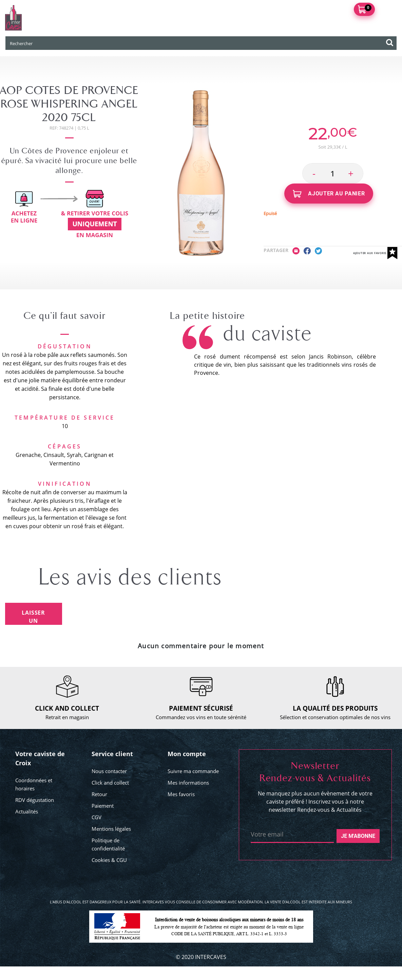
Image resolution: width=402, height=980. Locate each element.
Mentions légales (111, 829)
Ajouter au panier (329, 194)
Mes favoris (181, 794)
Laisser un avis (33, 617)
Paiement (103, 806)
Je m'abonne (358, 836)
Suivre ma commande (193, 771)
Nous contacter (109, 771)
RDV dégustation (35, 800)
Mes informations (188, 783)
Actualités (27, 811)
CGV (97, 817)
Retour (99, 794)
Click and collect (110, 783)
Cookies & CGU (109, 860)
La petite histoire (208, 316)
